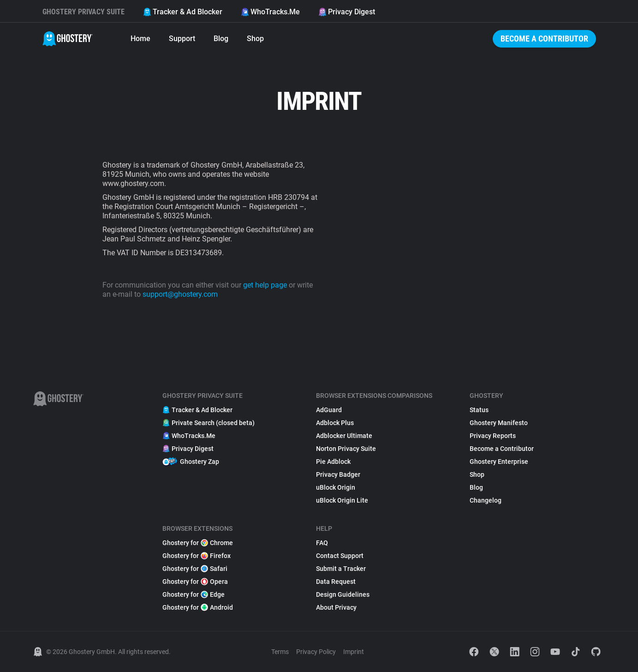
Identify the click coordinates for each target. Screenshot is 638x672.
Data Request (336, 582)
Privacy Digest (347, 12)
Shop (255, 39)
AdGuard (329, 410)
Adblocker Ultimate (344, 436)
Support (182, 39)
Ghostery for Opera (195, 582)
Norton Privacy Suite (346, 449)
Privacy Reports (493, 436)
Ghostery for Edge (194, 594)
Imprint (354, 652)
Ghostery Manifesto (499, 423)
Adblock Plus (335, 423)
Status (479, 410)
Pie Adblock (333, 462)
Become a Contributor (544, 39)
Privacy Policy (316, 652)
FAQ (322, 543)
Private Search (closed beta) (209, 423)
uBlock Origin (336, 487)
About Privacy (336, 607)
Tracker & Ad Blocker (183, 12)
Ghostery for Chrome (198, 543)
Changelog (486, 500)
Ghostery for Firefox (197, 556)
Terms (280, 652)
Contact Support (340, 556)
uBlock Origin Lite (342, 500)
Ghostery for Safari (195, 569)
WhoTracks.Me (270, 12)
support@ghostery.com (180, 294)
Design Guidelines (343, 594)
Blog (221, 39)
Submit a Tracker (341, 569)
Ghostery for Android (198, 607)
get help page (265, 285)
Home (140, 39)
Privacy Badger (338, 474)
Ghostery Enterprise (499, 462)
